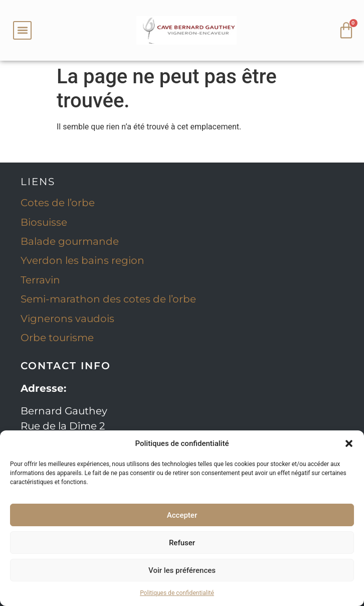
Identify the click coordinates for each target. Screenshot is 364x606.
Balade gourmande (70, 241)
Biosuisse (44, 222)
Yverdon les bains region (82, 260)
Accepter (182, 515)
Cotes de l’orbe (58, 203)
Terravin (40, 280)
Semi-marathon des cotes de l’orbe (108, 299)
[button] (349, 443)
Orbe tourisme (57, 338)
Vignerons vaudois (67, 319)
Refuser (182, 543)
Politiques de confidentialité (177, 593)
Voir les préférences (182, 570)
